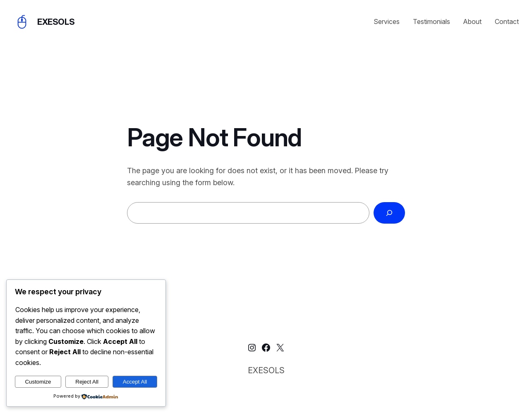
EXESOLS (56, 22)
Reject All (87, 382)
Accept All (135, 382)
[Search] (389, 213)
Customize (38, 382)
